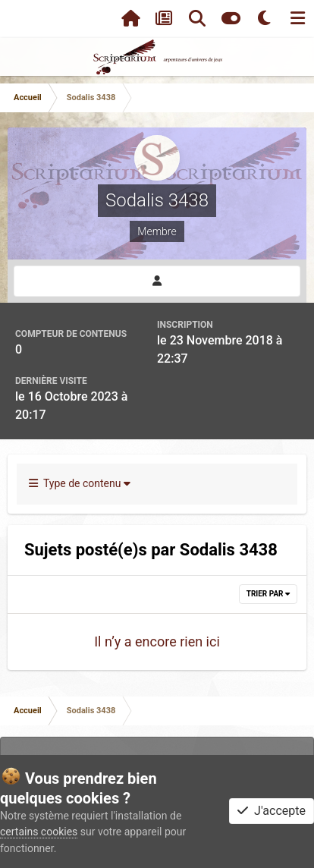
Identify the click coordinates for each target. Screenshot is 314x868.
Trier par (268, 594)
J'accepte (272, 811)
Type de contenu (80, 483)
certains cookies (39, 832)
